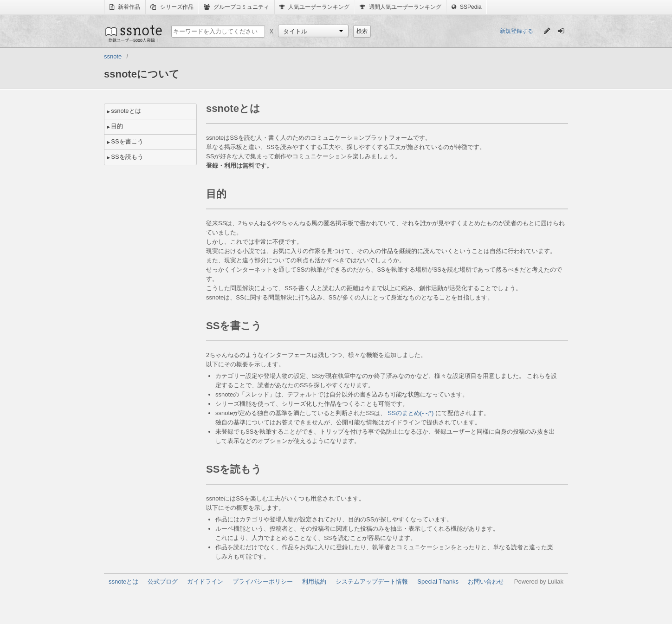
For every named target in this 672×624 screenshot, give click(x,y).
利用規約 (314, 582)
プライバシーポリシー (263, 582)
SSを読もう (127, 157)
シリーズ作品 (172, 7)
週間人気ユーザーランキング (400, 7)
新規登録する (517, 31)
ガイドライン (205, 582)
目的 (117, 126)
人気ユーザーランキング (314, 7)
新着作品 (125, 7)
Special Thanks (438, 582)
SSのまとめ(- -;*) (410, 413)
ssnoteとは (126, 111)
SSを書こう (127, 141)
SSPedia (467, 7)
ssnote (133, 33)
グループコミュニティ (236, 7)
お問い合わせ (486, 582)
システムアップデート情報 (372, 582)
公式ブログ (163, 582)
